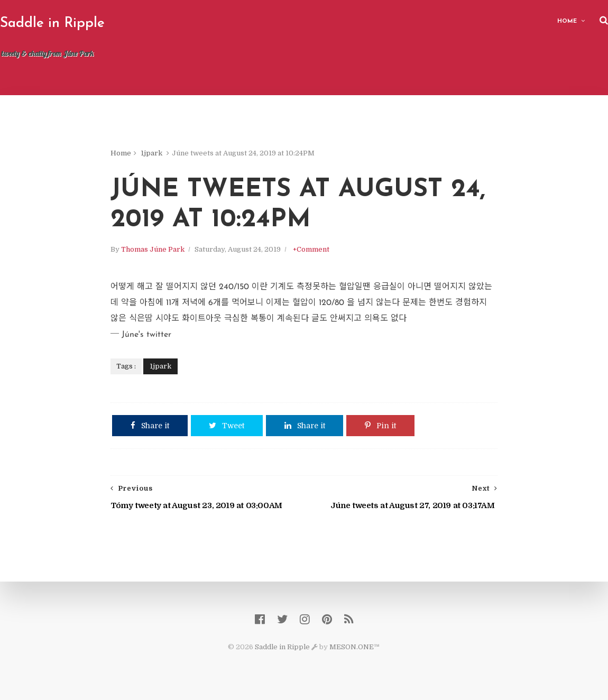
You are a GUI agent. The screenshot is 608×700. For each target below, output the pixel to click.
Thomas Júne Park (154, 250)
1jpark (153, 153)
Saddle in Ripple (53, 24)
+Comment (312, 250)
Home (567, 21)
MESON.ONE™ (355, 647)
